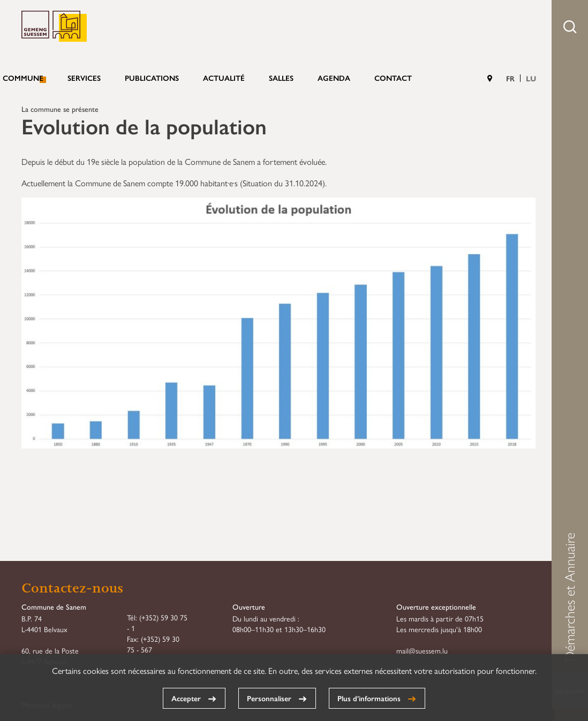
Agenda (334, 78)
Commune (23, 78)
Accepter (186, 698)
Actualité (224, 78)
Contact (393, 78)
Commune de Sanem (54, 26)
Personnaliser (269, 698)
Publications (152, 78)
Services (84, 78)
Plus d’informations (369, 698)
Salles (281, 78)
